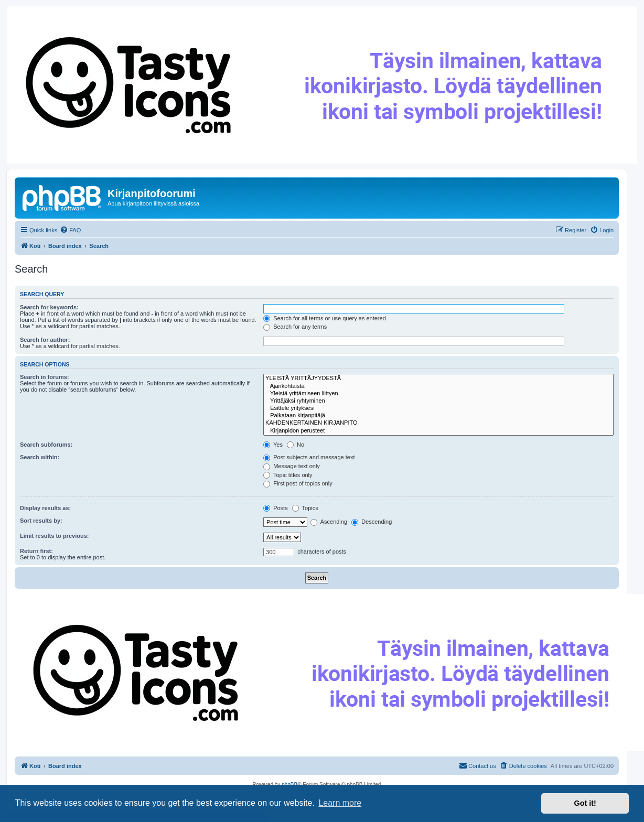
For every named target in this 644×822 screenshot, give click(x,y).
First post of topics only (298, 483)
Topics (305, 508)
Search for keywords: (49, 307)
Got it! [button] (585, 803)
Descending (372, 522)
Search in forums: (45, 377)
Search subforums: (46, 445)
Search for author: (45, 340)
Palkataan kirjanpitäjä (438, 416)
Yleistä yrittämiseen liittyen (438, 394)
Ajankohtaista (438, 386)
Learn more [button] (340, 803)
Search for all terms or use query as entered (325, 318)
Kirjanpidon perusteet (438, 431)
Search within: (40, 457)
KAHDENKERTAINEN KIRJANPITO (438, 423)
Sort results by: (41, 521)
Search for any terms (295, 327)
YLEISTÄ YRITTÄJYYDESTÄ (438, 378)
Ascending (329, 522)
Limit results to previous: (54, 536)
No (296, 445)
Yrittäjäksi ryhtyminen (438, 401)
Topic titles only (288, 475)
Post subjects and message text (309, 457)
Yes (273, 445)
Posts (276, 508)
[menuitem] (70, 230)
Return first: (36, 551)
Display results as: (45, 508)
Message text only (292, 466)
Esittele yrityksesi (438, 408)
